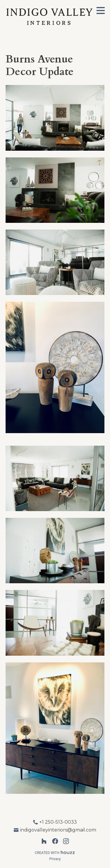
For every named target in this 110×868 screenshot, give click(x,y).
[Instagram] (66, 841)
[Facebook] (55, 841)
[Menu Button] (101, 11)
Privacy (55, 859)
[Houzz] (44, 841)
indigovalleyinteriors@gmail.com (58, 830)
